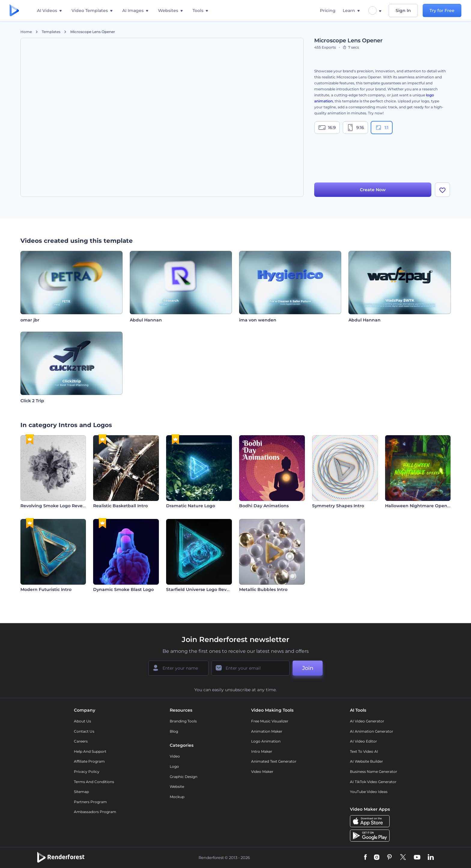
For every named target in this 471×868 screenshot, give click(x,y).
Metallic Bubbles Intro (263, 589)
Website (177, 787)
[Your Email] (251, 668)
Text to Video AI (364, 751)
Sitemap (81, 792)
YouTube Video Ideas (369, 792)
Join (308, 668)
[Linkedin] (431, 857)
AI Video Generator (367, 721)
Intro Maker (262, 751)
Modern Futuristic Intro (46, 589)
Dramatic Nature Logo (191, 506)
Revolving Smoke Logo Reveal (53, 506)
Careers (81, 741)
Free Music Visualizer (270, 721)
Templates (51, 32)
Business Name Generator (374, 772)
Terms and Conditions (94, 782)
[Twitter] (403, 857)
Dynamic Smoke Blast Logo (123, 589)
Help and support (90, 751)
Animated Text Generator (274, 761)
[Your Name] (178, 668)
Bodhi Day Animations (264, 506)
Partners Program (90, 802)
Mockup (177, 797)
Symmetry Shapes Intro (338, 506)
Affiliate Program (89, 761)
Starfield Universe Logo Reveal (200, 589)
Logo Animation (266, 741)
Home (26, 32)
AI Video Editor (363, 741)
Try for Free (442, 11)
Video (175, 756)
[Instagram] (377, 857)
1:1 (382, 128)
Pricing (328, 11)
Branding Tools (183, 721)
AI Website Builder (366, 761)
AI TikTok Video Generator (373, 782)
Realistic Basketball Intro (120, 506)
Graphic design (184, 777)
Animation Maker (267, 731)
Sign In (403, 11)
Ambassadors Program (95, 812)
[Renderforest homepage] (14, 11)
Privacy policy (87, 772)
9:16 (355, 128)
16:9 (327, 128)
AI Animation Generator (372, 731)
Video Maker (262, 772)
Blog (174, 731)
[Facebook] (365, 857)
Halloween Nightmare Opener (418, 506)
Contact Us (84, 731)
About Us (82, 721)
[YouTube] (417, 857)
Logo (174, 766)
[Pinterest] (389, 857)
